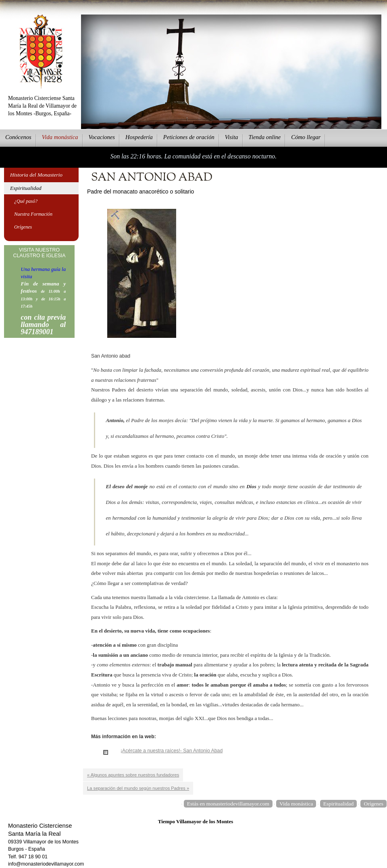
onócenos (18, 137)
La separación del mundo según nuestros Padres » (138, 788)
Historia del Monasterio (36, 175)
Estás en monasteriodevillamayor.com (228, 804)
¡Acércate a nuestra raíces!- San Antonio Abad (172, 751)
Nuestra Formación (33, 214)
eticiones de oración (189, 137)
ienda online (265, 137)
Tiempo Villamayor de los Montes (196, 821)
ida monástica (60, 137)
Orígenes (23, 227)
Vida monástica (296, 804)
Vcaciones (102, 137)
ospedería (139, 137)
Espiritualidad (26, 188)
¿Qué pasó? (26, 201)
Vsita (232, 137)
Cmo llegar (306, 137)
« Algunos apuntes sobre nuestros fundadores (133, 775)
